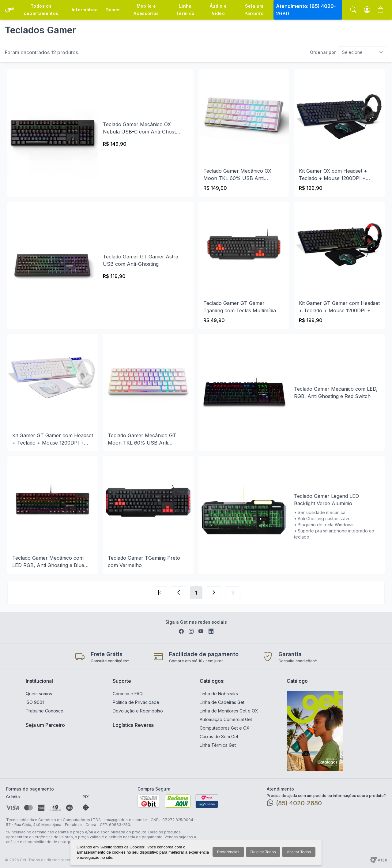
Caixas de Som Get (219, 736)
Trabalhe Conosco (45, 711)
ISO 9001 (35, 702)
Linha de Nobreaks (219, 694)
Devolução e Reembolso (138, 711)
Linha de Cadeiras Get (222, 702)
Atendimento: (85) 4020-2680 (306, 10)
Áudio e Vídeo (218, 10)
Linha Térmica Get (218, 745)
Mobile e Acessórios (146, 10)
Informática (85, 10)
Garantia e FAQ (128, 694)
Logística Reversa (133, 725)
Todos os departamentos (41, 10)
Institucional (39, 681)
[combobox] (349, 52)
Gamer (113, 10)
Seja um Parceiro (254, 10)
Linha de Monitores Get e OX (229, 711)
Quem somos (39, 694)
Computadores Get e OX (225, 728)
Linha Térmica (185, 10)
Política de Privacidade (136, 702)
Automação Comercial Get (226, 719)
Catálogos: (212, 681)
